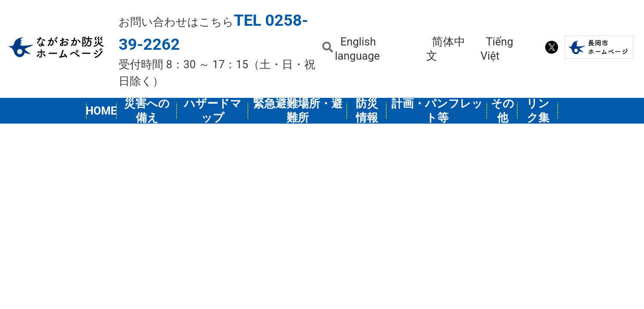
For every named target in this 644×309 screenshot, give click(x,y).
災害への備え (147, 111)
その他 (503, 111)
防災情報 (367, 111)
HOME (101, 111)
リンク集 (538, 111)
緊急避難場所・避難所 (298, 111)
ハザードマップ (213, 111)
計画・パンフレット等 (437, 111)
